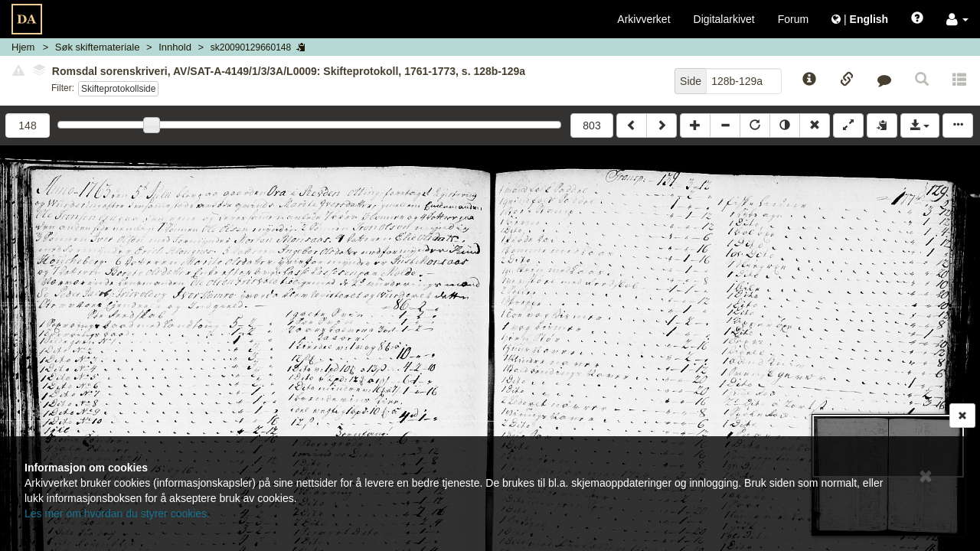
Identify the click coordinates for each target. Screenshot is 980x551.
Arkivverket (644, 19)
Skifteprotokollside (118, 89)
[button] (957, 19)
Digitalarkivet (724, 19)
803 (591, 126)
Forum (793, 19)
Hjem (23, 47)
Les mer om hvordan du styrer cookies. (117, 514)
